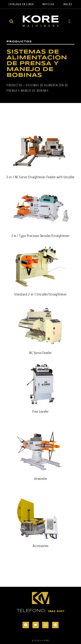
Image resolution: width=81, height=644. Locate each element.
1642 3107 (56, 611)
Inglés (68, 4)
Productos (14, 85)
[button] (12, 21)
